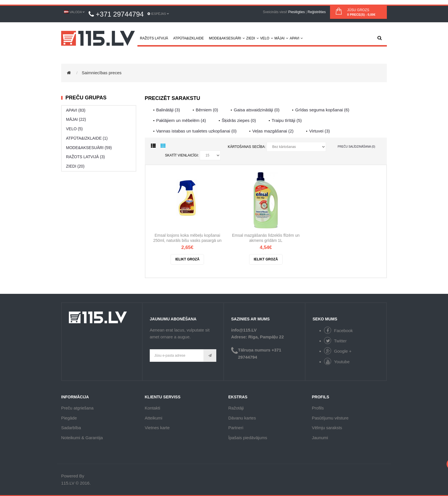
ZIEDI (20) (75, 166)
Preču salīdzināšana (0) (356, 147)
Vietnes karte (157, 428)
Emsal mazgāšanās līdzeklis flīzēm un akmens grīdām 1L (266, 238)
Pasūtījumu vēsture (330, 418)
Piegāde (69, 418)
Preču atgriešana (77, 408)
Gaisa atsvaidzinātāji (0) (257, 110)
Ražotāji (236, 408)
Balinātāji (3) (168, 110)
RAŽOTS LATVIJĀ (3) (85, 157)
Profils (318, 408)
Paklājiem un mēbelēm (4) (181, 120)
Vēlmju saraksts (327, 428)
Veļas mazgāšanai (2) (273, 131)
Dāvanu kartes (242, 418)
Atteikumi (154, 418)
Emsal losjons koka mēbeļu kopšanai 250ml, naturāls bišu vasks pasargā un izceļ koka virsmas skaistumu (187, 238)
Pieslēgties (297, 12)
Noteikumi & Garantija (82, 438)
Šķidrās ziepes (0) (239, 120)
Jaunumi (320, 438)
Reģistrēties (317, 12)
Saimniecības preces (102, 73)
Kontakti (153, 408)
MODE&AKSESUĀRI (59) (89, 148)
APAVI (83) (76, 110)
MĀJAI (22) (76, 119)
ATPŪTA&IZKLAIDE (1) (87, 138)
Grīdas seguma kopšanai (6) (322, 110)
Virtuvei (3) (319, 131)
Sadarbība (71, 428)
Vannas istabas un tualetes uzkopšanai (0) (197, 131)
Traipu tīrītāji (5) (287, 120)
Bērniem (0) (207, 110)
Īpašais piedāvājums (248, 438)
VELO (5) (74, 129)
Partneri (236, 428)
